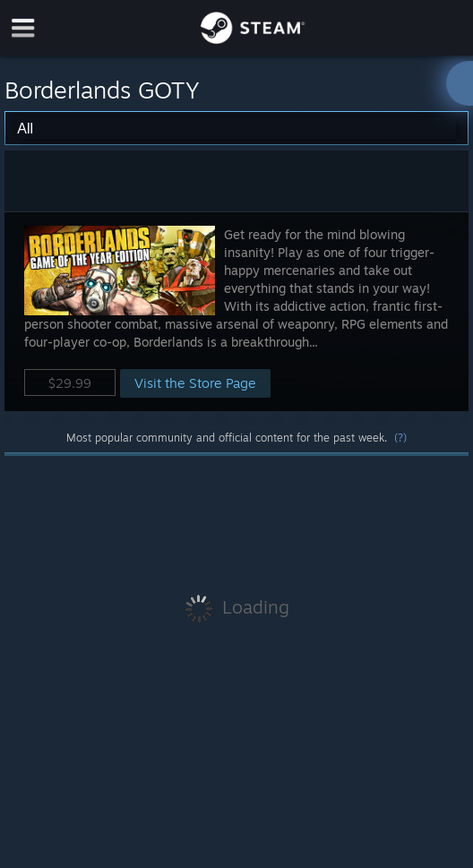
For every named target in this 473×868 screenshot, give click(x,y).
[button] (236, 311)
